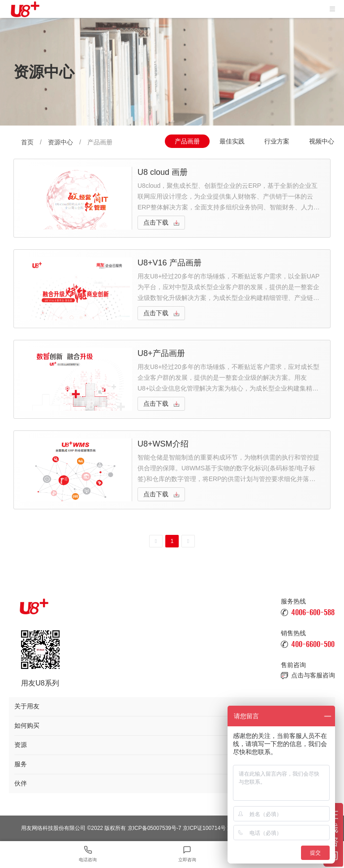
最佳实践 (232, 141)
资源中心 (60, 142)
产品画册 (187, 141)
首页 (27, 142)
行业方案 (277, 141)
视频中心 (322, 141)
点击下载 (156, 222)
